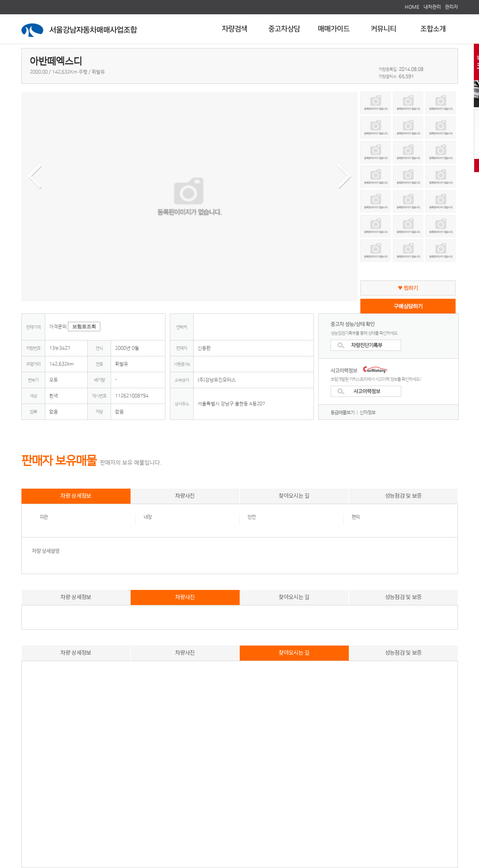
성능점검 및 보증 (403, 495)
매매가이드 (334, 29)
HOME (412, 7)
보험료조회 (84, 327)
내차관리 (432, 7)
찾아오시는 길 (294, 495)
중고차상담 (284, 29)
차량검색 (235, 29)
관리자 (451, 7)
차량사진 (185, 495)
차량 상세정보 (76, 495)
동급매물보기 (342, 413)
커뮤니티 (383, 29)
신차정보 (367, 413)
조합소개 (433, 29)
